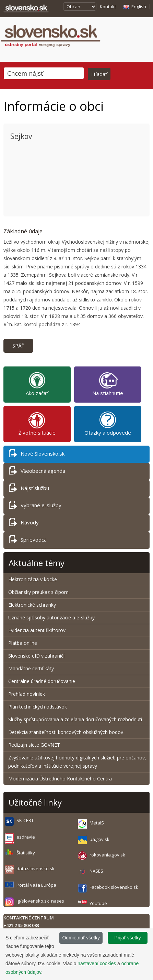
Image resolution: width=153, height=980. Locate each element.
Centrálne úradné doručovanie (42, 681)
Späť (18, 346)
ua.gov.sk (99, 839)
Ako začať (37, 384)
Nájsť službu (29, 489)
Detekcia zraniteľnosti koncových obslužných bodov (66, 732)
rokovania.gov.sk (107, 855)
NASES (96, 871)
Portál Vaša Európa (36, 885)
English (139, 7)
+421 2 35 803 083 (21, 925)
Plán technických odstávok (38, 707)
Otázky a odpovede (108, 423)
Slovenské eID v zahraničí (36, 656)
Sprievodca (28, 541)
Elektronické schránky (32, 605)
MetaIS (97, 823)
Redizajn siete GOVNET (34, 745)
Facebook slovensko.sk (114, 887)
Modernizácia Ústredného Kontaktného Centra (60, 779)
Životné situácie (37, 423)
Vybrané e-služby (35, 506)
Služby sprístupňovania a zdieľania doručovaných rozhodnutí (75, 719)
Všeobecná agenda (37, 472)
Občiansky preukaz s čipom (38, 592)
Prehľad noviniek (27, 694)
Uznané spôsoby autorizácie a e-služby (51, 617)
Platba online (23, 643)
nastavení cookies (97, 963)
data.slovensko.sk (36, 869)
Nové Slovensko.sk (37, 455)
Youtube (98, 903)
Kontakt (108, 7)
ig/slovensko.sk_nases (40, 901)
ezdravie (26, 837)
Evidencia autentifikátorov (37, 630)
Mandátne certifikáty (31, 668)
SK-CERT (25, 820)
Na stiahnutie (108, 384)
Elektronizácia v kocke (33, 579)
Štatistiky (26, 853)
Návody (24, 524)
